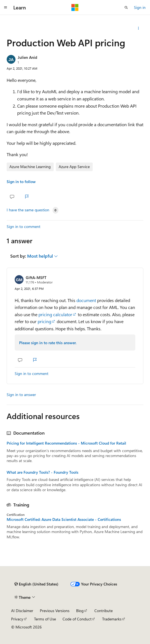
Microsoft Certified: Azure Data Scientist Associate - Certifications (64, 519)
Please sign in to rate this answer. (48, 343)
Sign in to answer (21, 395)
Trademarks (112, 619)
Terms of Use (45, 619)
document (86, 300)
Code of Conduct (77, 619)
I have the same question (28, 210)
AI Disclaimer (22, 611)
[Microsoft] (75, 7)
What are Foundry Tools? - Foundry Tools (42, 472)
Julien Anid (27, 57)
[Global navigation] (6, 7)
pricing (44, 321)
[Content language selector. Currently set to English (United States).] (36, 584)
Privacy (17, 619)
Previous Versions (55, 611)
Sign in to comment (24, 226)
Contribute (104, 611)
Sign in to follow (21, 182)
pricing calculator (55, 314)
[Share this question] (139, 28)
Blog (80, 611)
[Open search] (126, 7)
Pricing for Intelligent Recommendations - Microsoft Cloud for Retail (66, 443)
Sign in (140, 7)
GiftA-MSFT (36, 277)
